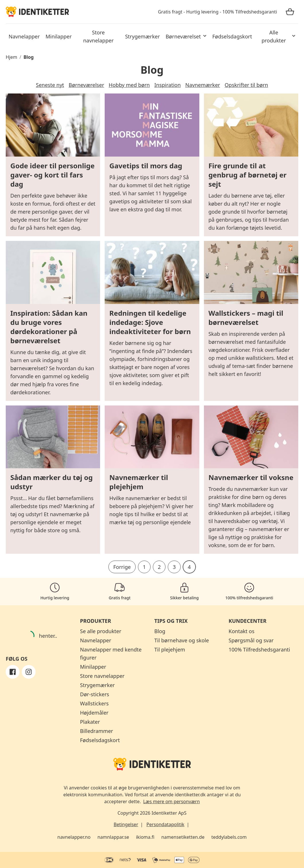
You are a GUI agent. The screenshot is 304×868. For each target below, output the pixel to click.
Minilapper (93, 667)
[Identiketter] (37, 12)
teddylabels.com (229, 837)
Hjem (11, 57)
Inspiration (167, 85)
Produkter (96, 621)
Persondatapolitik (165, 824)
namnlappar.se (113, 837)
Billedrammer (97, 731)
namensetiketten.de (183, 837)
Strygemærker (97, 685)
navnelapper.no (74, 837)
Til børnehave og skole (182, 640)
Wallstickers (94, 703)
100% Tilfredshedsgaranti (259, 649)
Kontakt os (241, 631)
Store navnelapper (102, 676)
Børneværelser (86, 85)
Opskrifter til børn (246, 85)
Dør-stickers (94, 694)
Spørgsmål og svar (251, 640)
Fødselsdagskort (100, 740)
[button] (186, 36)
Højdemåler (94, 713)
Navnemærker (203, 85)
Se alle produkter (101, 631)
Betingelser (126, 824)
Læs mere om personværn (171, 801)
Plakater (90, 722)
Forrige (122, 567)
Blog (29, 57)
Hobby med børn (129, 85)
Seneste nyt (50, 85)
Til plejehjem (170, 649)
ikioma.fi (145, 837)
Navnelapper (96, 640)
